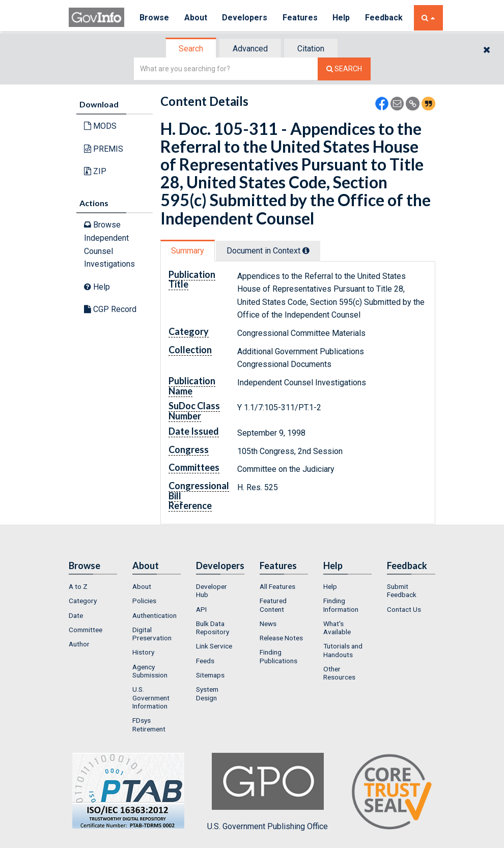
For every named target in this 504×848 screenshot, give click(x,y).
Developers (245, 18)
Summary (188, 251)
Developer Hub (212, 590)
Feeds (205, 661)
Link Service (214, 646)
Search (191, 49)
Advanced (250, 49)
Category (83, 601)
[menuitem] (93, 586)
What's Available (337, 628)
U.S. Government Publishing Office (268, 792)
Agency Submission (150, 671)
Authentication (155, 615)
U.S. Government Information (151, 698)
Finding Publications (278, 656)
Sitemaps (210, 675)
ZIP (95, 171)
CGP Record (110, 309)
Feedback (385, 18)
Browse (154, 18)
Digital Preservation (152, 634)
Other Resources (339, 673)
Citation (311, 49)
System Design (207, 693)
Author (79, 644)
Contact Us (404, 609)
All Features (277, 586)
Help (342, 18)
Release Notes (281, 638)
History (143, 652)
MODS (100, 126)
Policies (144, 601)
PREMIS (104, 149)
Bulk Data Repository (213, 628)
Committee (86, 630)
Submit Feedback (402, 590)
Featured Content (273, 605)
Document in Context (268, 251)
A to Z (78, 586)
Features (301, 18)
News (268, 624)
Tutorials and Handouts (343, 650)
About (196, 18)
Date (76, 615)
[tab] (191, 49)
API (201, 609)
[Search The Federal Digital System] (344, 69)
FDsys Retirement (149, 724)
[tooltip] (306, 250)
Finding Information (341, 605)
